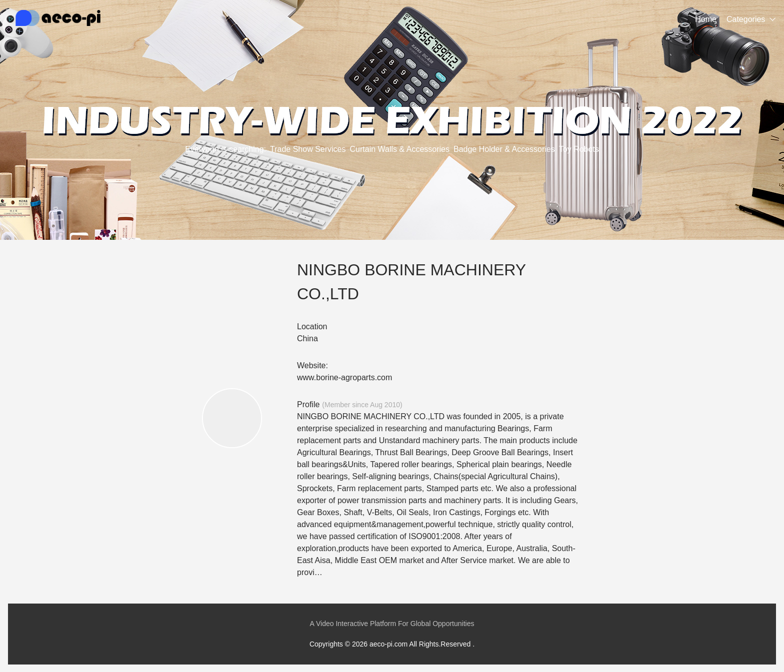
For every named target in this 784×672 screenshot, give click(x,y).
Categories (746, 19)
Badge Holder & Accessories (504, 149)
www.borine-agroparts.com (344, 377)
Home (706, 19)
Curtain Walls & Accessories (400, 149)
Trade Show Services (308, 149)
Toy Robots (579, 149)
